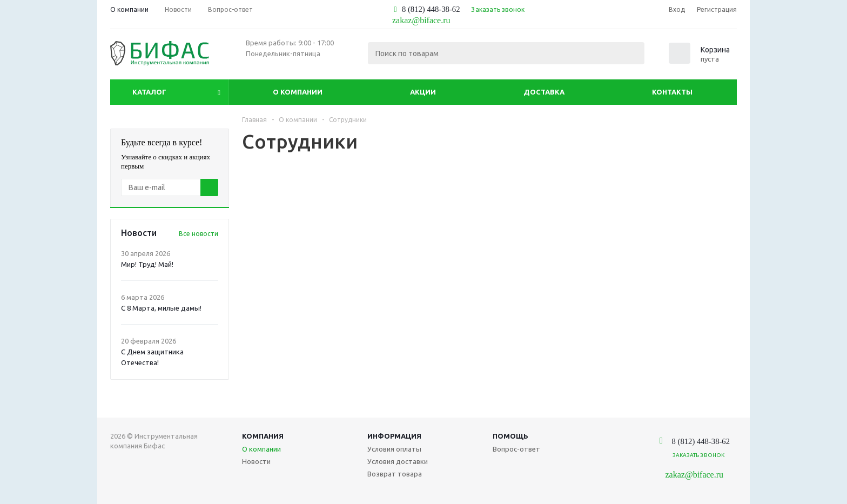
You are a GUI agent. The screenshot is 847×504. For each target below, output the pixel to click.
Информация (394, 436)
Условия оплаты (394, 449)
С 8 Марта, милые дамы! (161, 308)
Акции (423, 92)
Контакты (672, 92)
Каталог (149, 92)
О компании (298, 92)
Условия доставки (398, 461)
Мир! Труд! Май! (147, 264)
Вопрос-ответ (516, 449)
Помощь (510, 436)
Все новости (199, 234)
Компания (263, 436)
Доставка (544, 92)
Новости (256, 461)
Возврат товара (395, 474)
